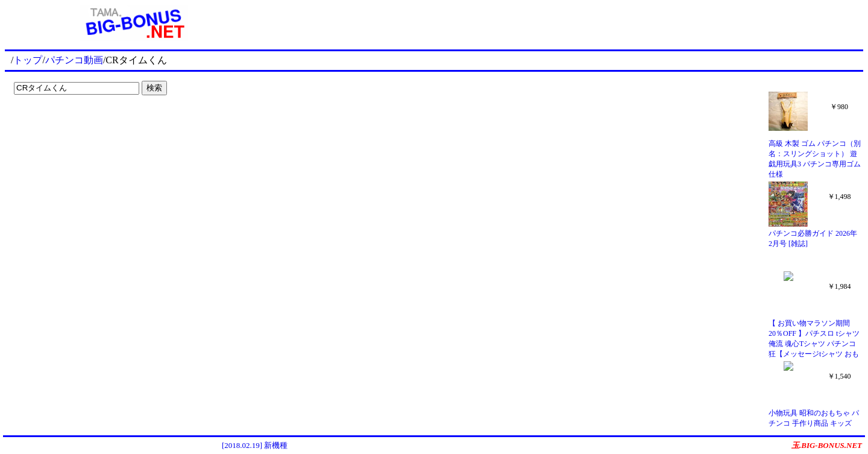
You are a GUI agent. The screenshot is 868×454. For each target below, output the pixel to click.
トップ (28, 60)
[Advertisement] (563, 23)
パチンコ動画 (74, 60)
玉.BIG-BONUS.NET (827, 445)
